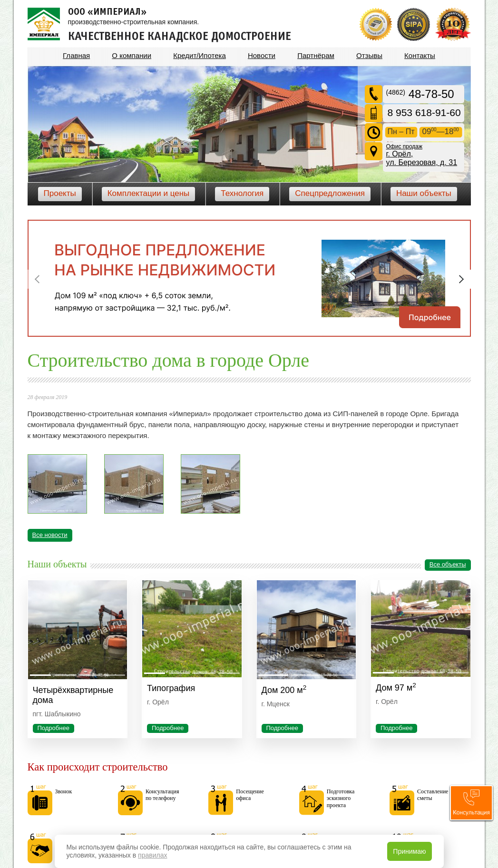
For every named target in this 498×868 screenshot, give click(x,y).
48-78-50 (420, 94)
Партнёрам (316, 55)
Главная (76, 55)
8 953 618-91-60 (424, 112)
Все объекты (448, 564)
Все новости (50, 535)
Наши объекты (424, 193)
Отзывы (369, 55)
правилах (152, 855)
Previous (37, 279)
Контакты (420, 55)
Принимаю (409, 851)
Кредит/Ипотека (199, 55)
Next (461, 279)
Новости (262, 55)
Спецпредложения (330, 193)
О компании (132, 55)
